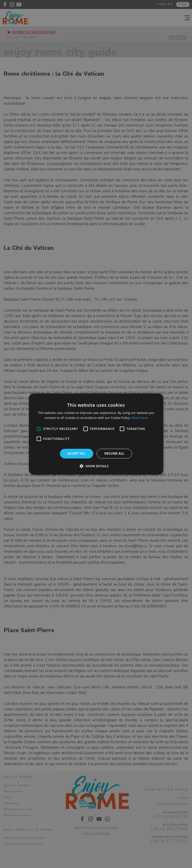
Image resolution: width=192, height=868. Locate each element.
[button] (96, 466)
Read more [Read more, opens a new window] (140, 418)
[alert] (96, 434)
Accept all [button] (77, 453)
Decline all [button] (114, 453)
